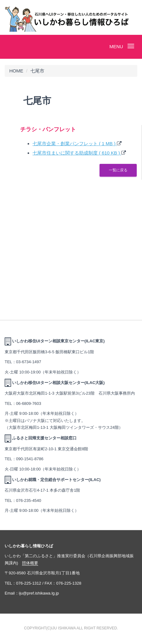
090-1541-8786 (30, 459)
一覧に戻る (118, 170)
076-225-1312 (29, 583)
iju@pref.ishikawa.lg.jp (39, 593)
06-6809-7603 (29, 403)
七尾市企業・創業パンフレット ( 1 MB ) (75, 144)
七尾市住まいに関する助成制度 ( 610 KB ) (77, 153)
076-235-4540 (29, 500)
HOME (16, 71)
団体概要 (30, 563)
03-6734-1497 (29, 362)
